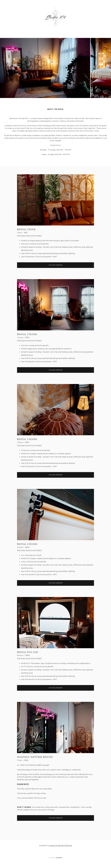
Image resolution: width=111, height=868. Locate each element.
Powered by (55, 858)
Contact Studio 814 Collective (60, 846)
